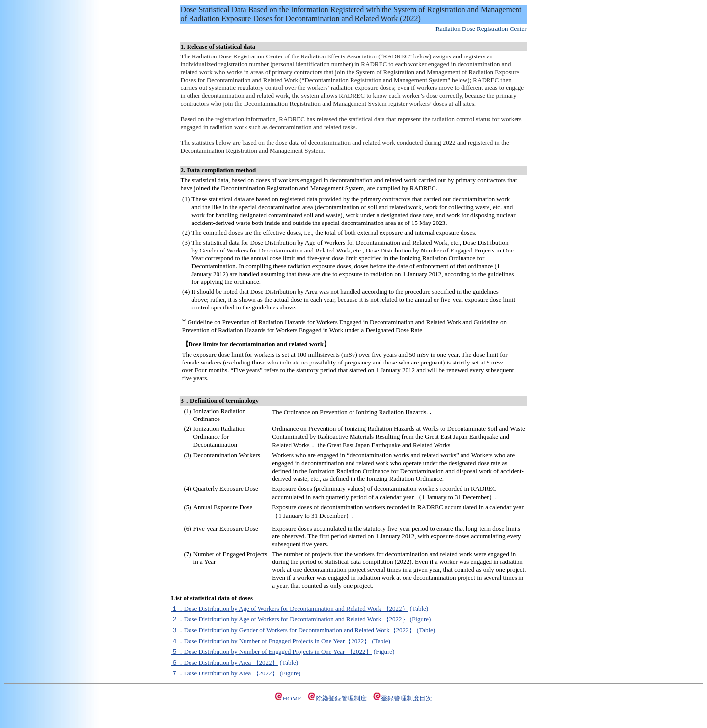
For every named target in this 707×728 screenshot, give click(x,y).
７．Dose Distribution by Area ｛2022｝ (225, 673)
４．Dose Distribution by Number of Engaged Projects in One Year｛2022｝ (271, 641)
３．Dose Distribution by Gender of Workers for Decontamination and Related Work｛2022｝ (293, 630)
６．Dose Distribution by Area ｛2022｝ (225, 662)
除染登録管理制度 (341, 698)
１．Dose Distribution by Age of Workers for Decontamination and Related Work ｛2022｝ (290, 608)
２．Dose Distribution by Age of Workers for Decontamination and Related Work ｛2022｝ (290, 619)
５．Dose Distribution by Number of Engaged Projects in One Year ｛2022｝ (272, 652)
